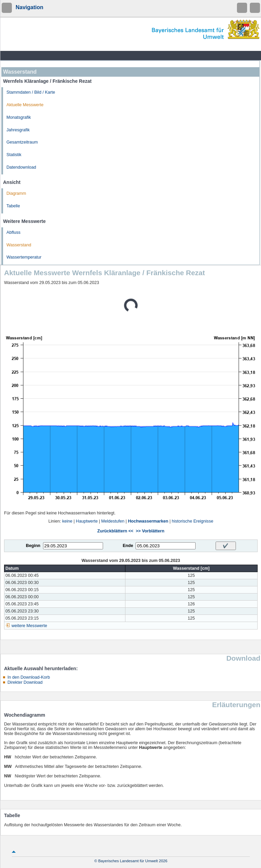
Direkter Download (25, 682)
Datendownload (21, 167)
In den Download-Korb (29, 677)
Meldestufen (113, 521)
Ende (128, 546)
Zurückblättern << (115, 531)
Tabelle (13, 206)
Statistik (14, 155)
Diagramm (16, 193)
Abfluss (13, 232)
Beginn (33, 546)
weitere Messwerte (29, 626)
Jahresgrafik (18, 130)
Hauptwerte (87, 521)
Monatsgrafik (19, 117)
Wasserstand (19, 245)
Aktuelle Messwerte (25, 105)
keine (67, 521)
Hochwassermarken (148, 521)
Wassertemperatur (24, 257)
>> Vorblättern (150, 531)
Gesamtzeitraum (22, 142)
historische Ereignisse (193, 521)
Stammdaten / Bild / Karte (31, 92)
